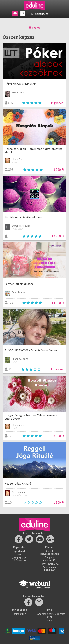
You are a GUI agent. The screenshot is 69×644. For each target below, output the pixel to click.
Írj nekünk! (19, 551)
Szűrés (34, 28)
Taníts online (19, 614)
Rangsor (50, 557)
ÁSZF (50, 617)
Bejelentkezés (39, 14)
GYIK (50, 621)
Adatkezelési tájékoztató (19, 559)
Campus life (50, 560)
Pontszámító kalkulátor (50, 568)
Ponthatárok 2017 (50, 564)
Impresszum (19, 554)
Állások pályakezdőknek (50, 552)
